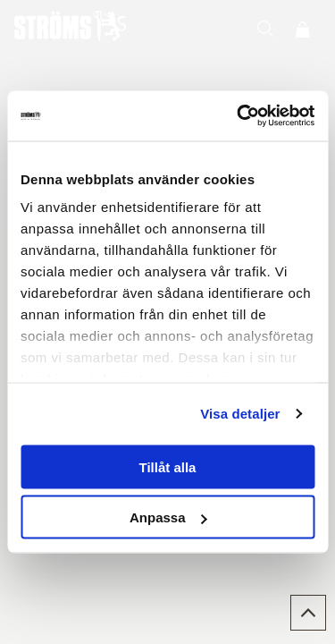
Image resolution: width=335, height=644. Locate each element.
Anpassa (168, 517)
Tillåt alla (168, 466)
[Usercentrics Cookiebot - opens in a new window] (239, 116)
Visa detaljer (240, 414)
